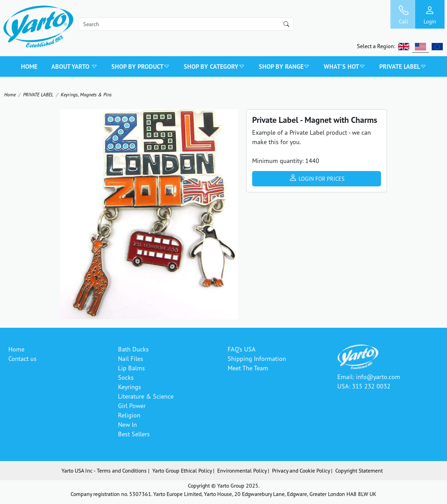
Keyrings (130, 387)
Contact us (23, 358)
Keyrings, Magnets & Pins (86, 94)
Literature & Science (146, 396)
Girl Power (132, 406)
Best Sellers (134, 434)
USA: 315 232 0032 (364, 386)
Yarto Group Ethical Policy (182, 470)
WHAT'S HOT (345, 66)
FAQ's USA (242, 349)
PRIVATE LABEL (403, 66)
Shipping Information (257, 358)
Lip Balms (131, 368)
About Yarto (74, 66)
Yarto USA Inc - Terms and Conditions (104, 470)
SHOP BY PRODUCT (141, 66)
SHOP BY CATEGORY (214, 66)
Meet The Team (248, 368)
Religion (129, 415)
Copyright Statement (359, 470)
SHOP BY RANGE (284, 66)
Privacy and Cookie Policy (301, 470)
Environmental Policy (242, 470)
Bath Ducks (133, 349)
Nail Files (131, 358)
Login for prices (317, 178)
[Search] (186, 24)
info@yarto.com (378, 377)
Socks (126, 377)
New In (127, 424)
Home (29, 66)
